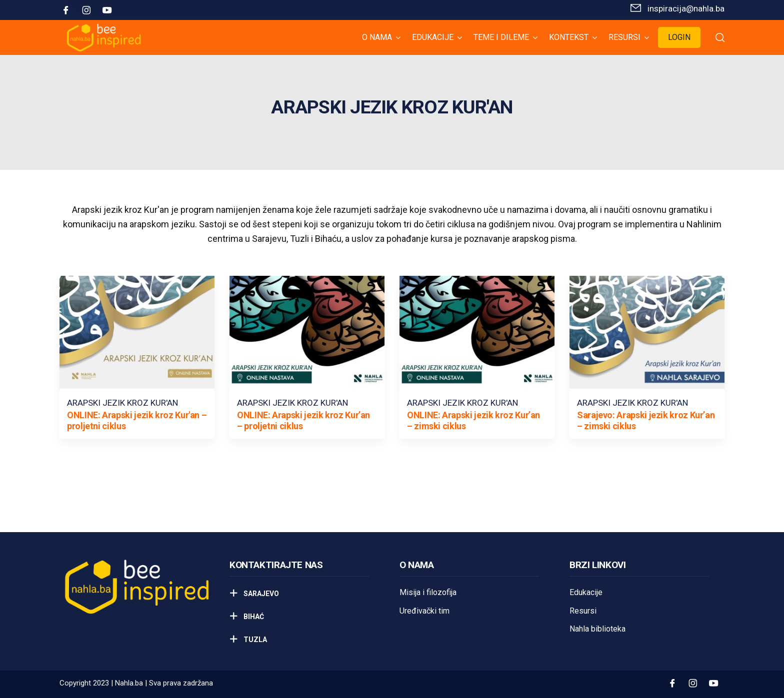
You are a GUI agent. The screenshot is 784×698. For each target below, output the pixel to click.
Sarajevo (260, 594)
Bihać (253, 617)
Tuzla (254, 640)
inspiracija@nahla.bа (686, 8)
